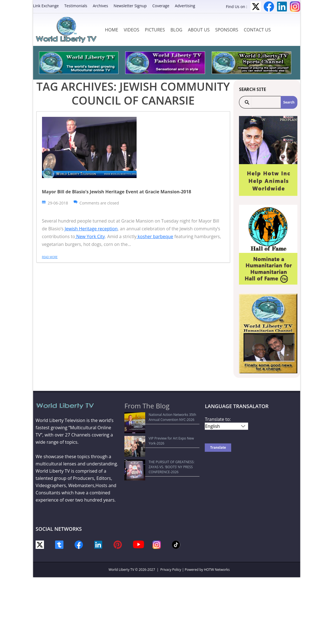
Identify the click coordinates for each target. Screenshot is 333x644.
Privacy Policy (171, 570)
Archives (100, 6)
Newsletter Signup (130, 6)
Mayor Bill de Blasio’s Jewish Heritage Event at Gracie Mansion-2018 (117, 192)
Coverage (161, 6)
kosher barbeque (155, 236)
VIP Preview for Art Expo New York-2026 (159, 428)
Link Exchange (46, 6)
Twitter (256, 7)
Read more (50, 257)
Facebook (269, 7)
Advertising (185, 6)
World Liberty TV (121, 570)
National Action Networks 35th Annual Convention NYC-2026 (157, 417)
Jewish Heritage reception (91, 229)
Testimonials (76, 6)
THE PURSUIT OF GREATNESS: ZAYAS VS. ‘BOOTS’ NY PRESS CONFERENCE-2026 (159, 439)
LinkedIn (282, 7)
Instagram (295, 7)
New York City (90, 236)
